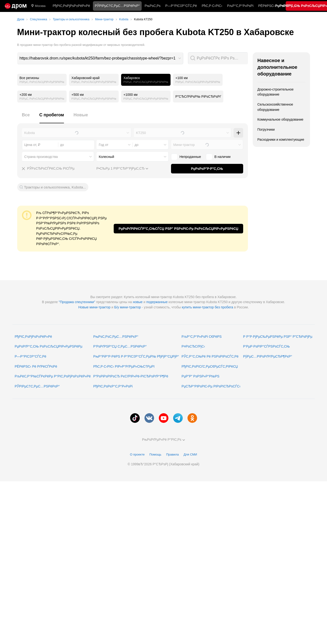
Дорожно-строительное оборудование (276, 92)
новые (138, 302)
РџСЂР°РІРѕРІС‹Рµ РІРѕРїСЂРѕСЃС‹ (211, 386)
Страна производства (41, 157)
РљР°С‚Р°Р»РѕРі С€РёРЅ (202, 337)
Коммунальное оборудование (281, 119)
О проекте (137, 454)
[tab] (26, 118)
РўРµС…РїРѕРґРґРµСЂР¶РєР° (268, 356)
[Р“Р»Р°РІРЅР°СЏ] (16, 6)
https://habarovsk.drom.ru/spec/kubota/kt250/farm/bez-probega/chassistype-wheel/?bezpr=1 (98, 58)
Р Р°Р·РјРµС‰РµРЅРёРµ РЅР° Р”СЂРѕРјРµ (278, 337)
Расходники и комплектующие (281, 140)
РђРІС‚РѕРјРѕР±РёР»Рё (71, 6)
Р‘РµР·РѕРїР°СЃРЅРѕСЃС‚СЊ (266, 346)
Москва (38, 6)
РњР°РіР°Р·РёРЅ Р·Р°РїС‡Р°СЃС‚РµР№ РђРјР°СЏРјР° (136, 356)
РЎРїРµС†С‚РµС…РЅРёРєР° (37, 386)
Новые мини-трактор (94, 307)
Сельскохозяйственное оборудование (275, 107)
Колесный (107, 157)
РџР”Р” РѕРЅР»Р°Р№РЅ (200, 376)
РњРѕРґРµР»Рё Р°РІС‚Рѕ (164, 440)
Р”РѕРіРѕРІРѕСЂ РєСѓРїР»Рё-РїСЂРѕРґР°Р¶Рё (131, 376)
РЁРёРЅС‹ (266, 6)
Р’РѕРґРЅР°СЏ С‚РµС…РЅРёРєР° (120, 346)
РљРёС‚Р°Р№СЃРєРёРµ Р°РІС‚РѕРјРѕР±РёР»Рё (53, 376)
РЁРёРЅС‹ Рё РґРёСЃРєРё (36, 366)
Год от (104, 145)
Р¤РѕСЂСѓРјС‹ (193, 346)
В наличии (223, 157)
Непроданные (190, 157)
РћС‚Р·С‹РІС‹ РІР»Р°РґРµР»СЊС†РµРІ (124, 366)
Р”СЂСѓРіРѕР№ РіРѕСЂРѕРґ (198, 97)
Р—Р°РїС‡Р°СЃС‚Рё (181, 6)
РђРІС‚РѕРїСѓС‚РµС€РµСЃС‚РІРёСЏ (210, 366)
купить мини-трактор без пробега (207, 307)
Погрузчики (266, 129)
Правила (173, 454)
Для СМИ (190, 454)
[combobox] (100, 58)
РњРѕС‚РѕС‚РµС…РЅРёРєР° (116, 337)
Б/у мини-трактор (128, 307)
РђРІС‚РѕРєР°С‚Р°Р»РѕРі (113, 386)
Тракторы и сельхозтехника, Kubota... (55, 187)
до (137, 145)
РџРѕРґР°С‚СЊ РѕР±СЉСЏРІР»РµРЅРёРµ (49, 346)
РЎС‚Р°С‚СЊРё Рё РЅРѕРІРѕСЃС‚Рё (210, 356)
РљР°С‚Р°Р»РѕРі (240, 6)
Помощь (155, 454)
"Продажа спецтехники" (77, 302)
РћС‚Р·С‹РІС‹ (212, 6)
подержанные (157, 302)
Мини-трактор (184, 145)
